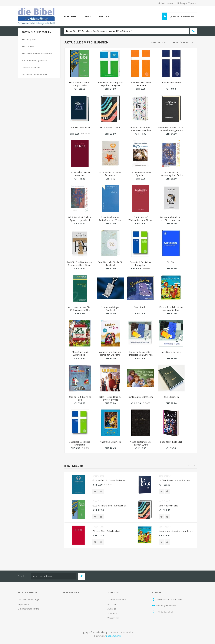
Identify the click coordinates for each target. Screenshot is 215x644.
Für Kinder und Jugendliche (35, 61)
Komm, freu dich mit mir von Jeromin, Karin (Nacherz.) (171, 310)
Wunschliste (113, 618)
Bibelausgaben (29, 40)
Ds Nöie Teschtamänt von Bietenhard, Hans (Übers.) (80, 264)
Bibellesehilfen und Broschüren (37, 54)
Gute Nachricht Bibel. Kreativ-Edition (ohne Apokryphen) (141, 130)
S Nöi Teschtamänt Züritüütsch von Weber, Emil (110, 220)
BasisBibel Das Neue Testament (141, 84)
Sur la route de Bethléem (141, 397)
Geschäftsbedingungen (29, 599)
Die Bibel (171, 262)
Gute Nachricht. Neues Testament (110, 174)
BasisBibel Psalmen (171, 83)
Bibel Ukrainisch (171, 397)
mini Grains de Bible (171, 352)
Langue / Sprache (189, 3)
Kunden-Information (117, 599)
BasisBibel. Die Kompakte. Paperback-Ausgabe (110, 84)
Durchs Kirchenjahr (31, 68)
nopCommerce (114, 636)
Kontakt (104, 16)
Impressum (23, 604)
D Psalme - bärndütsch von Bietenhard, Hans (171, 219)
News (88, 16)
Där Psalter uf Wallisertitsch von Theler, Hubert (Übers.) (141, 220)
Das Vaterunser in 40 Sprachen (141, 174)
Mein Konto (167, 3)
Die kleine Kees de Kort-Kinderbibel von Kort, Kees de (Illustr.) (141, 355)
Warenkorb (113, 613)
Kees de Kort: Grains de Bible (80, 398)
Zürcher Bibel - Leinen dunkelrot (80, 174)
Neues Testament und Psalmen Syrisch (141, 443)
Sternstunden (141, 307)
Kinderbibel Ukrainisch (110, 442)
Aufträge (112, 609)
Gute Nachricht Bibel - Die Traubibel (110, 264)
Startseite (70, 16)
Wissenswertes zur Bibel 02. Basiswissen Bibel (80, 309)
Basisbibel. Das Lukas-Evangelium (141, 264)
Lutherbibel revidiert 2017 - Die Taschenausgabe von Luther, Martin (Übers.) (171, 130)
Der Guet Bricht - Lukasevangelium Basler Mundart (171, 175)
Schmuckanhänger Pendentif (110, 309)
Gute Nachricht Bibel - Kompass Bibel (80, 84)
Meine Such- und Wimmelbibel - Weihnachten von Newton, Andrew (80, 356)
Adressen (112, 604)
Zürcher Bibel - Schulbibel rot (106, 531)
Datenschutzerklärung (29, 609)
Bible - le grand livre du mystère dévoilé (110, 398)
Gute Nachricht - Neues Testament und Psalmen (110, 480)
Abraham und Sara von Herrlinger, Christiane (110, 353)
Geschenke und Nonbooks (35, 75)
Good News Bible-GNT (171, 442)
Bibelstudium (28, 47)
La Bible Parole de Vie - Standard (175, 480)
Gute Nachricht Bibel (80, 127)
